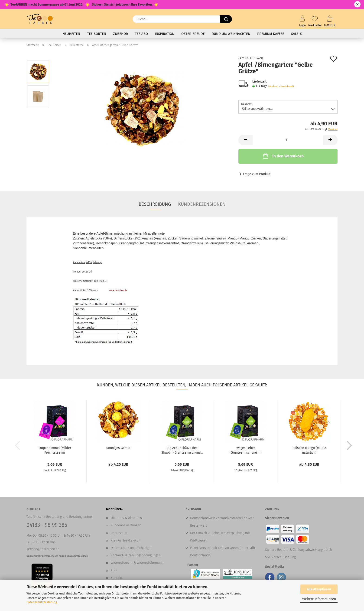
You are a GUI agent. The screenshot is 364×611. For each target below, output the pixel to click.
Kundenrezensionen (202, 204)
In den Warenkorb (283, 156)
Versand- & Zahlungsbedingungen (136, 555)
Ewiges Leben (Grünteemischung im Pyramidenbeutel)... (245, 450)
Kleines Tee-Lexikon (125, 540)
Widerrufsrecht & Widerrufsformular (137, 563)
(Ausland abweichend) (281, 86)
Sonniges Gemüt (118, 448)
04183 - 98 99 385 (47, 525)
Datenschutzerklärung (42, 602)
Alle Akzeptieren (319, 589)
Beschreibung (155, 204)
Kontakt (116, 578)
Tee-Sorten (97, 34)
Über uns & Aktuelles (126, 518)
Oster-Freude (193, 34)
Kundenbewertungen (126, 525)
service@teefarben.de (43, 549)
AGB (114, 570)
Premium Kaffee (271, 34)
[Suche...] (226, 19)
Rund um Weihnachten (231, 34)
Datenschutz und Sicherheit (131, 548)
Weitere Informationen (319, 599)
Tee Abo (141, 34)
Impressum (119, 533)
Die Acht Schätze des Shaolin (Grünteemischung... (182, 450)
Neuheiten (71, 34)
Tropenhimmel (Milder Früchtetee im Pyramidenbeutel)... (55, 450)
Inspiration (165, 34)
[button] (245, 140)
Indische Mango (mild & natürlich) (309, 450)
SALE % (297, 34)
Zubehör (120, 34)
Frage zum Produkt (257, 174)
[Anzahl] (288, 140)
